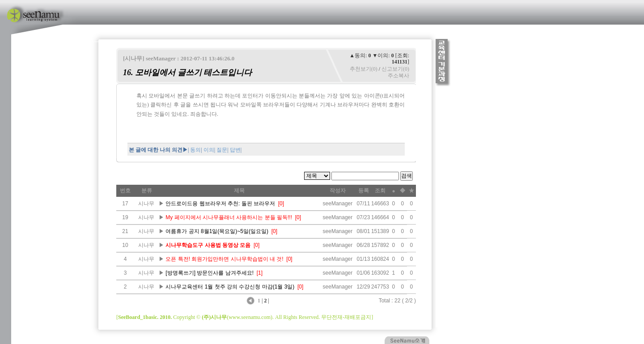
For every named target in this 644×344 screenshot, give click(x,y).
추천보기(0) (364, 69)
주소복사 (398, 76)
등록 (364, 191)
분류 (147, 191)
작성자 (338, 191)
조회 (380, 191)
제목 (239, 191)
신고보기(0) (395, 69)
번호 (125, 191)
